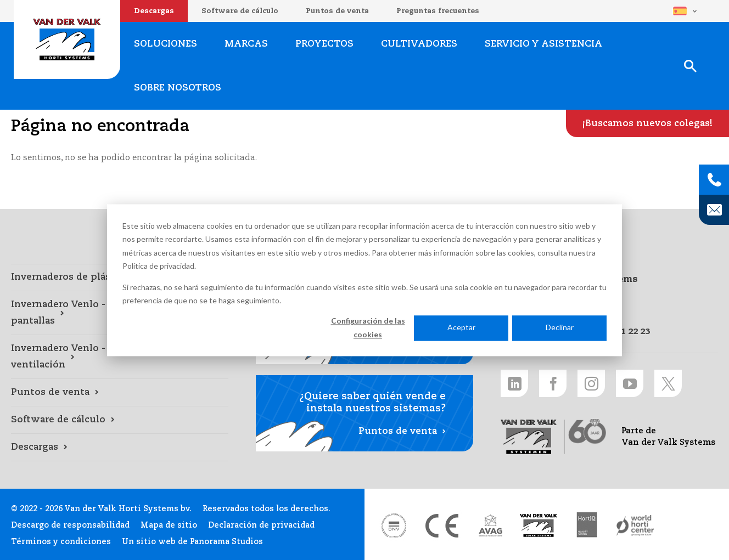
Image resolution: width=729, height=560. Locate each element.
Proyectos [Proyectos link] (324, 44)
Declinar (560, 328)
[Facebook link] (553, 383)
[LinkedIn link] (514, 383)
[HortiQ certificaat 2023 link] (587, 525)
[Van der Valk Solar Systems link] (539, 525)
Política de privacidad (158, 266)
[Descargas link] (120, 448)
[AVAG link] (490, 525)
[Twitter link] (668, 383)
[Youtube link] (630, 383)
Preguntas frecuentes (438, 11)
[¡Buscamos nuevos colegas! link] (647, 123)
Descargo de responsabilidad (70, 525)
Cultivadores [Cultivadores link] (419, 44)
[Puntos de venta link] (120, 393)
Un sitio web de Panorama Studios (192, 542)
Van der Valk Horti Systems (67, 39)
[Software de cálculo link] (120, 420)
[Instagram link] (591, 383)
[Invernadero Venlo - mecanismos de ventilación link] (120, 357)
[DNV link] (394, 525)
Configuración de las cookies (368, 328)
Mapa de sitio (169, 525)
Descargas (154, 11)
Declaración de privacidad (261, 525)
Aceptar (461, 328)
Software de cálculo (240, 11)
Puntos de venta (337, 11)
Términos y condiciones (61, 542)
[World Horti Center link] (635, 525)
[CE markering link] (442, 525)
